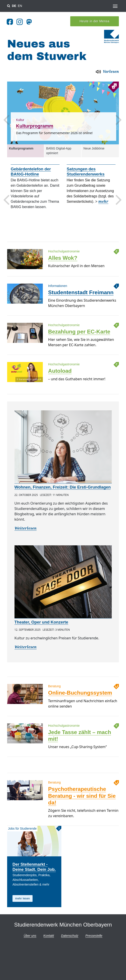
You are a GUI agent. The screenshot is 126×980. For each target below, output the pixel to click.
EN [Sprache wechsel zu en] (20, 6)
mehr (103, 200)
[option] (63, 112)
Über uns (30, 935)
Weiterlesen (26, 527)
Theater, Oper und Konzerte (41, 621)
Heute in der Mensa (95, 20)
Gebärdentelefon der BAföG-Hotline (31, 170)
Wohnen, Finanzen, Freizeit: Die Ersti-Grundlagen (63, 486)
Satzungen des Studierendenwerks (86, 170)
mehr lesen (23, 897)
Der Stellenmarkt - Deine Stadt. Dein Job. (34, 866)
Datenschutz (70, 935)
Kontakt (49, 935)
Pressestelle (94, 935)
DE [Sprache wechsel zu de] (14, 6)
